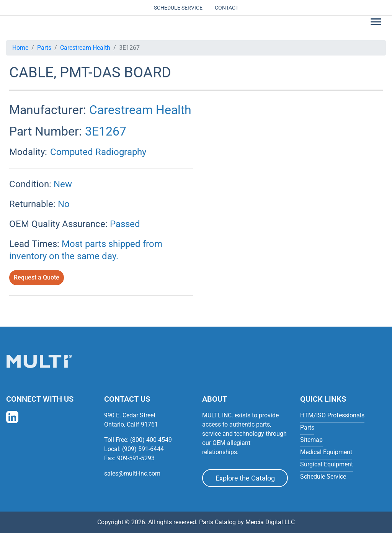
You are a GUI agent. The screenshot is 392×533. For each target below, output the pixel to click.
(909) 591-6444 (143, 449)
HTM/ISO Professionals (332, 415)
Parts (44, 48)
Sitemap (311, 440)
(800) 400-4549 (151, 440)
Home (20, 48)
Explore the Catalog (245, 478)
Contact (227, 8)
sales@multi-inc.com (132, 473)
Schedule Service (178, 8)
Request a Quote (37, 277)
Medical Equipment (326, 452)
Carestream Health (85, 48)
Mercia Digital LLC (270, 522)
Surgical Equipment (327, 464)
